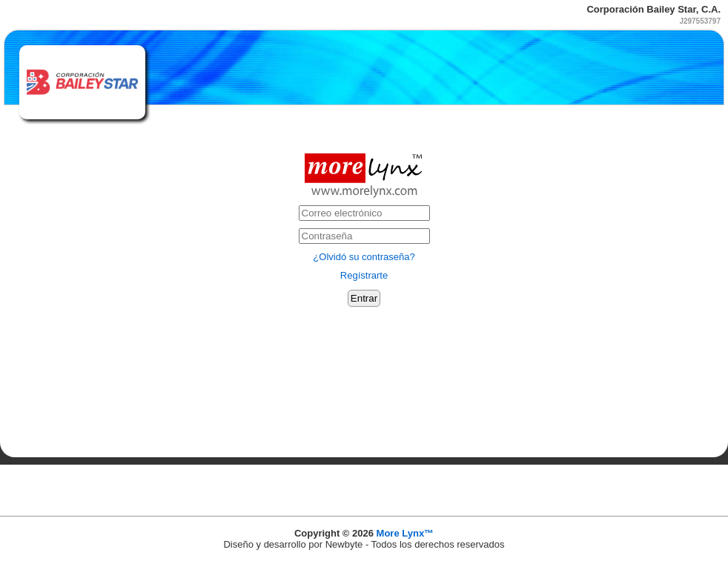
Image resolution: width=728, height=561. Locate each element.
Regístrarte (364, 275)
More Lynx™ (406, 533)
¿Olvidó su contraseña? (364, 257)
